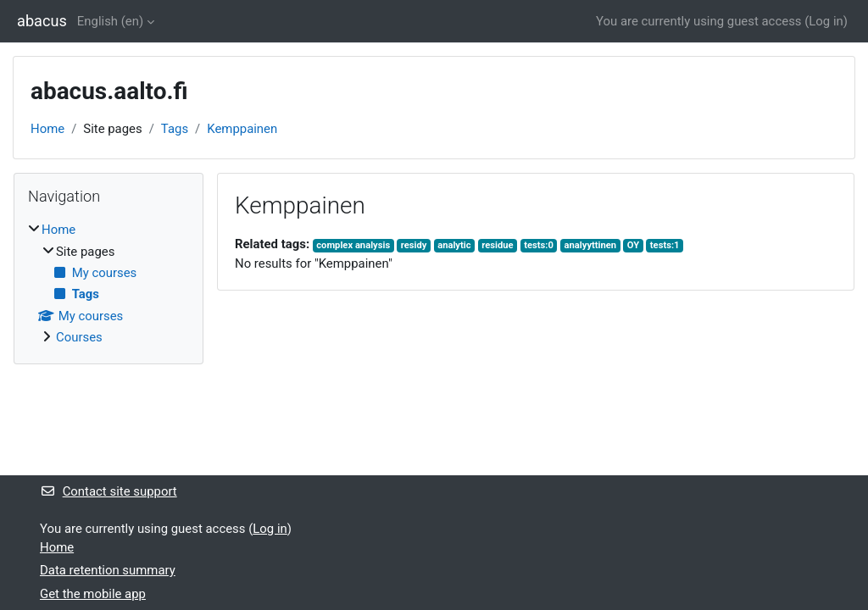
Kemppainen (242, 129)
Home (47, 129)
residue (497, 245)
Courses (79, 337)
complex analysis (353, 245)
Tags (175, 129)
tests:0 (539, 245)
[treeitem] (108, 283)
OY (633, 245)
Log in (826, 21)
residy (414, 245)
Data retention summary (108, 570)
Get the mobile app (93, 594)
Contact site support (108, 491)
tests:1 (665, 245)
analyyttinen (591, 245)
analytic (454, 245)
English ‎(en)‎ (110, 21)
